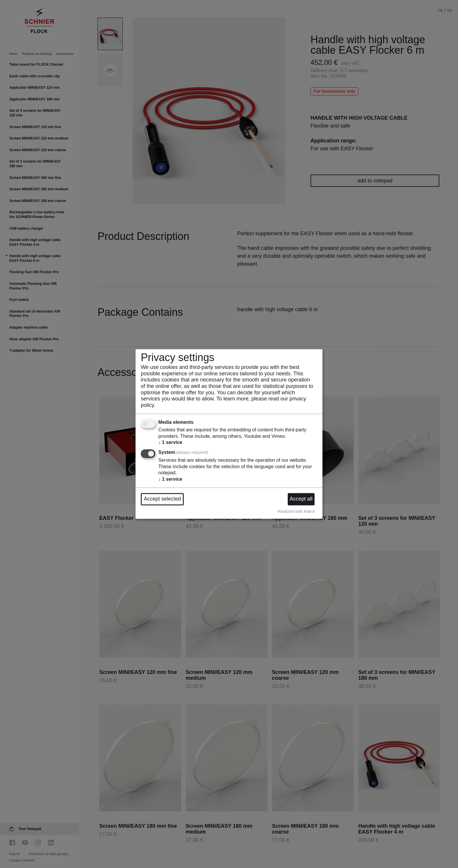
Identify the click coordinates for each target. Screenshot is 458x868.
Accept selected (162, 499)
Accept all (301, 499)
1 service (170, 442)
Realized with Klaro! (296, 511)
